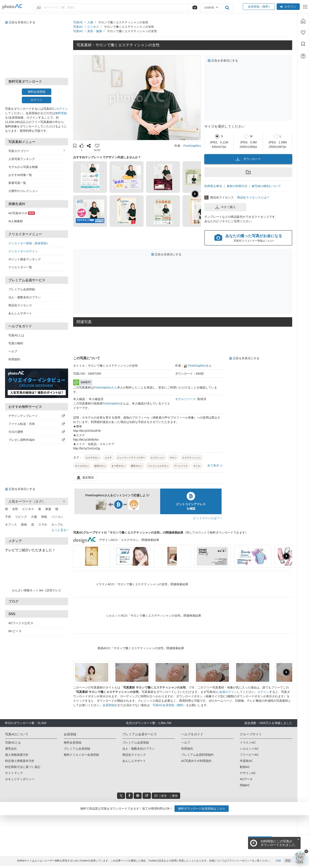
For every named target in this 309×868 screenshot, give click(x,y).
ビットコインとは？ (207, 518)
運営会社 (11, 749)
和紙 (44, 517)
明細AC (245, 785)
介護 (34, 517)
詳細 (278, 863)
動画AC (245, 767)
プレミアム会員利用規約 (197, 755)
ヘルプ (13, 351)
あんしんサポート (20, 313)
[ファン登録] (303, 33)
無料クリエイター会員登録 (81, 755)
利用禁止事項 (213, 186)
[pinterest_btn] (138, 796)
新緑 (24, 524)
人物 (90, 22)
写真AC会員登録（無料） (169, 705)
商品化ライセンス (20, 305)
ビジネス (28, 509)
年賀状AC (246, 761)
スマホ (43, 524)
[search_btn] (227, 8)
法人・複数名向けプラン (25, 297)
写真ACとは (16, 335)
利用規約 (14, 359)
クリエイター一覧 (20, 267)
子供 (8, 517)
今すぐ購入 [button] (225, 207)
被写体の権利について (266, 186)
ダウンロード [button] (248, 159)
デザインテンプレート (37, 416)
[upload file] (195, 8)
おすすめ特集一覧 (20, 175)
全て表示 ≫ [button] (215, 465)
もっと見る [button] (60, 530)
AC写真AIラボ (22, 213)
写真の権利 (16, 343)
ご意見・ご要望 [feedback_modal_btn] (166, 796)
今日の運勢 (37, 432)
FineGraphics (192, 146)
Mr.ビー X (15, 631)
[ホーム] (303, 21)
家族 (48, 509)
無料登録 (61, 113)
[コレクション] (303, 44)
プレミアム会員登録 (22, 289)
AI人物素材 (16, 221)
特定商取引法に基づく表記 (23, 767)
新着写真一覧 (17, 183)
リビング (21, 517)
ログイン (288, 7)
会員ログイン (228, 692)
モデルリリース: (186, 399)
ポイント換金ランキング (25, 259)
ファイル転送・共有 (37, 424)
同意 (288, 863)
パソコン (57, 517)
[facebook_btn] (129, 796)
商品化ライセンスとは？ (253, 197)
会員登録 (108, 705)
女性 (15, 509)
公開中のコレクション (23, 191)
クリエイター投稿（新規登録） (29, 243)
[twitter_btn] (121, 796)
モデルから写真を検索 (23, 167)
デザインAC (248, 773)
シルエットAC (249, 749)
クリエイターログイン (23, 251)
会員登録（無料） (259, 7)
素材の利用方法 (237, 186)
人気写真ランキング (22, 159)
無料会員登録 (37, 92)
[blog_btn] (147, 796)
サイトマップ (14, 773)
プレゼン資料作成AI (37, 440)
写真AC (78, 22)
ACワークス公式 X (21, 623)
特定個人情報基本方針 (20, 761)
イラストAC (248, 742)
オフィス (11, 524)
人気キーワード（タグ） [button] (37, 501)
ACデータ (246, 779)
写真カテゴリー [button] (37, 151)
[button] (75, 146)
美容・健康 (95, 31)
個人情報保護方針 (17, 755)
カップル (57, 524)
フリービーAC (249, 755)
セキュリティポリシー (20, 779)
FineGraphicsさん (105, 387)
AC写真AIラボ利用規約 (196, 761)
